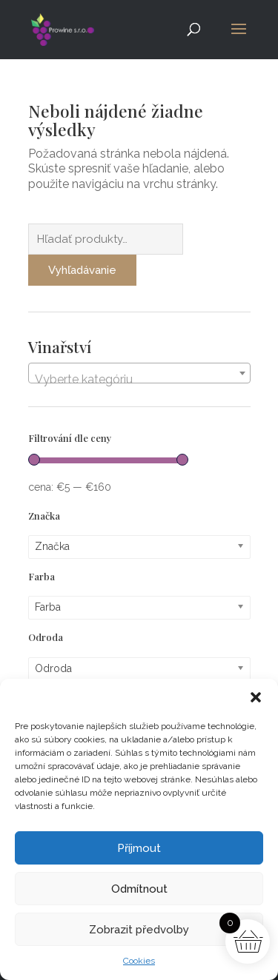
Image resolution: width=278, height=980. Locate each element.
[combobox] (139, 373)
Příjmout (139, 848)
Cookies (139, 961)
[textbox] (139, 380)
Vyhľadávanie (82, 270)
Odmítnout (139, 889)
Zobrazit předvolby (139, 930)
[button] (256, 697)
